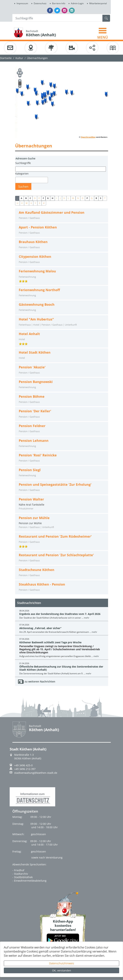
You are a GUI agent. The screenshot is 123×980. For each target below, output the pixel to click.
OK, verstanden (62, 970)
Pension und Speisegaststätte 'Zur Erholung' (55, 485)
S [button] (101, 198)
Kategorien (22, 174)
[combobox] (32, 180)
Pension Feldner (32, 426)
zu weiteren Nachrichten (40, 681)
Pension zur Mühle (34, 518)
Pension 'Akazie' (32, 367)
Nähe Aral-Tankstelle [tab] (62, 504)
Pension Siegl (30, 470)
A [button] (22, 198)
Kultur (19, 58)
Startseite (6, 58)
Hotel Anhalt (29, 334)
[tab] (62, 215)
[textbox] (17, 180)
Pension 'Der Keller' (35, 411)
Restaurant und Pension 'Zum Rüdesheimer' (55, 536)
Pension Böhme (32, 397)
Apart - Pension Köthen (38, 227)
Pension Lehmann (34, 441)
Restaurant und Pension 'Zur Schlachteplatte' (56, 555)
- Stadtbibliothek (23, 877)
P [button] (87, 198)
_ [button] (17, 198)
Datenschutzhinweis (62, 963)
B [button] (26, 198)
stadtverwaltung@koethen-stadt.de (36, 773)
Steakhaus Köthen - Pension (42, 584)
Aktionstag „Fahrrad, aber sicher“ (40, 628)
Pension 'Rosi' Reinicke (38, 455)
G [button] (48, 198)
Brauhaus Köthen (33, 242)
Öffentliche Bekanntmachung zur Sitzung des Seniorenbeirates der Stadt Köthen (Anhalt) (61, 668)
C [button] (30, 198)
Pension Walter (31, 499)
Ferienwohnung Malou (37, 271)
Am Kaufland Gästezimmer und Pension (52, 213)
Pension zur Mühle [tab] (62, 523)
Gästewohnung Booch (37, 305)
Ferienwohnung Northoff (39, 290)
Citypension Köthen (35, 257)
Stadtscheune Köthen (37, 570)
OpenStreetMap (88, 137)
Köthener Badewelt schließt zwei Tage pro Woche (50, 642)
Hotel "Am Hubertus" (36, 319)
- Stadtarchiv (20, 874)
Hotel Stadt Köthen (35, 352)
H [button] (52, 198)
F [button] (43, 198)
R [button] (96, 198)
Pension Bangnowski (36, 382)
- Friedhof (18, 870)
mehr (87, 618)
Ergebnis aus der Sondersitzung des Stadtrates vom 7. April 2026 (60, 614)
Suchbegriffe (23, 163)
